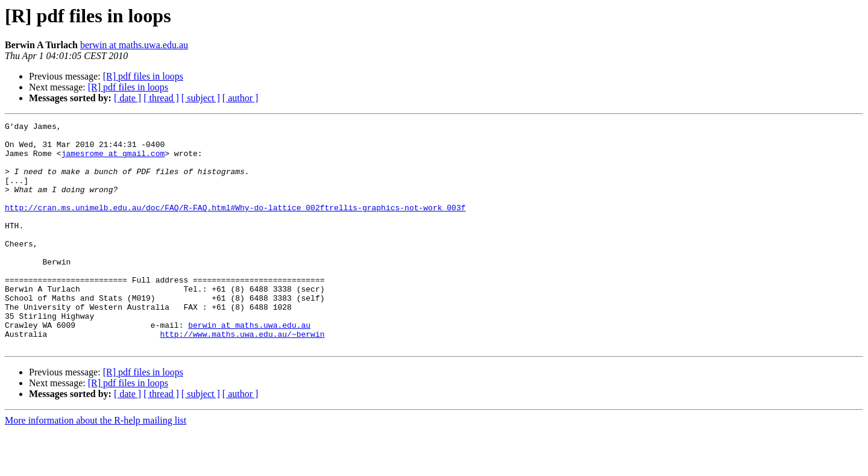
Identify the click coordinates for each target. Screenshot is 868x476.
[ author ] (241, 98)
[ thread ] (161, 98)
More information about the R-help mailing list (96, 465)
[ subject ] (201, 98)
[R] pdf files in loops (143, 76)
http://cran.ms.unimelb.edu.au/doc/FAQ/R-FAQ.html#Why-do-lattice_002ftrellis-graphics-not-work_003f (235, 225)
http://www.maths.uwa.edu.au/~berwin (242, 377)
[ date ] (127, 98)
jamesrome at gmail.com (113, 160)
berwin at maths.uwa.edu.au (134, 45)
